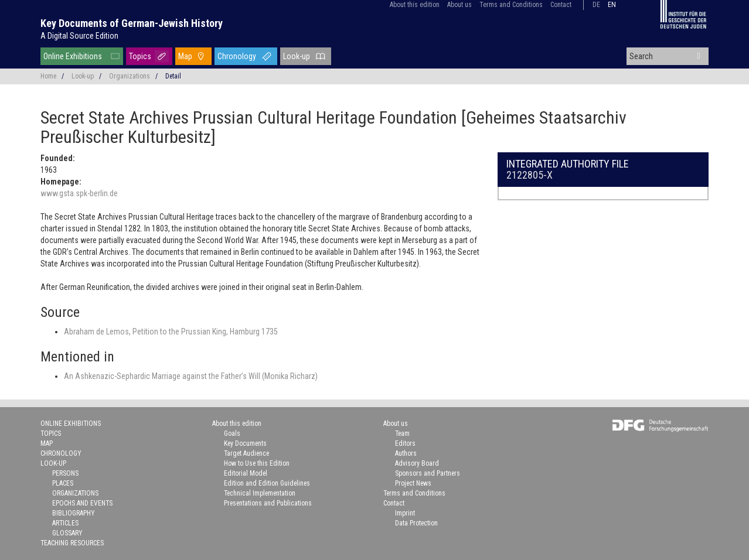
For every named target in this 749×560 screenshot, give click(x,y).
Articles (65, 523)
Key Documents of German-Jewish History (132, 23)
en (612, 5)
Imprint (405, 513)
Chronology (237, 56)
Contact (561, 5)
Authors (406, 453)
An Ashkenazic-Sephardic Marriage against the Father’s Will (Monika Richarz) (191, 376)
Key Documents (245, 443)
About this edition (415, 5)
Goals (232, 433)
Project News (413, 483)
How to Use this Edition (257, 463)
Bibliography (74, 513)
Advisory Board (417, 463)
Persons (65, 473)
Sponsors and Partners (428, 473)
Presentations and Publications (268, 503)
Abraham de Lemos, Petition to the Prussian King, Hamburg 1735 (171, 332)
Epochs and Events (82, 503)
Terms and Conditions (511, 5)
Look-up (297, 56)
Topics (140, 56)
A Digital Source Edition (79, 36)
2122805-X (530, 175)
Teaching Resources (72, 543)
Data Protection (416, 523)
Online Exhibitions (73, 56)
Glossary (67, 533)
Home (48, 76)
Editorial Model (246, 473)
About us (459, 5)
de (596, 5)
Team (402, 433)
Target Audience (246, 453)
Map (185, 56)
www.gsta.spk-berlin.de (79, 193)
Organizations (130, 76)
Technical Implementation (260, 493)
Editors (405, 443)
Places (63, 483)
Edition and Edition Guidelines (267, 483)
